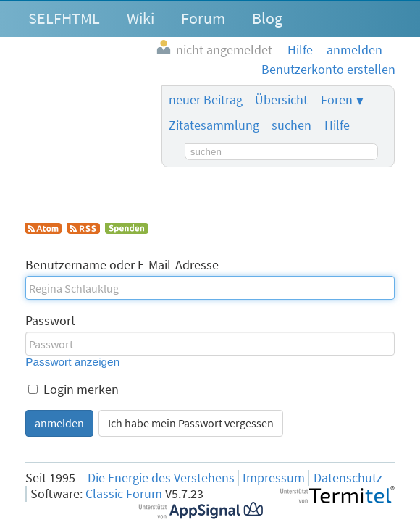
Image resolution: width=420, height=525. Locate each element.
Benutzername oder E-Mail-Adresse (122, 265)
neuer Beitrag (206, 100)
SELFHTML (64, 18)
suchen (291, 125)
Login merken (73, 390)
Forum (203, 18)
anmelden (59, 423)
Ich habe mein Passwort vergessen (191, 423)
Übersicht (281, 100)
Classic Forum (124, 494)
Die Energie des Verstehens (161, 478)
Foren (337, 100)
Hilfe (337, 125)
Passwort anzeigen (72, 362)
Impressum (274, 478)
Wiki (140, 18)
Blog (267, 18)
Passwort (50, 321)
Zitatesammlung (214, 125)
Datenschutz (348, 478)
